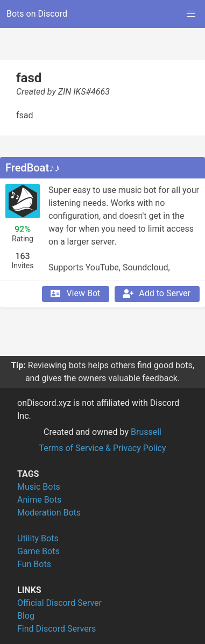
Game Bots (38, 551)
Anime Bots (39, 500)
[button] (191, 14)
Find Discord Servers (56, 629)
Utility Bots (38, 538)
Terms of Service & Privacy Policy (102, 448)
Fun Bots (34, 564)
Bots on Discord (37, 14)
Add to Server (156, 294)
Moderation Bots (49, 513)
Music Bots (39, 487)
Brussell (146, 432)
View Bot (75, 294)
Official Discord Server (59, 603)
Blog (26, 616)
